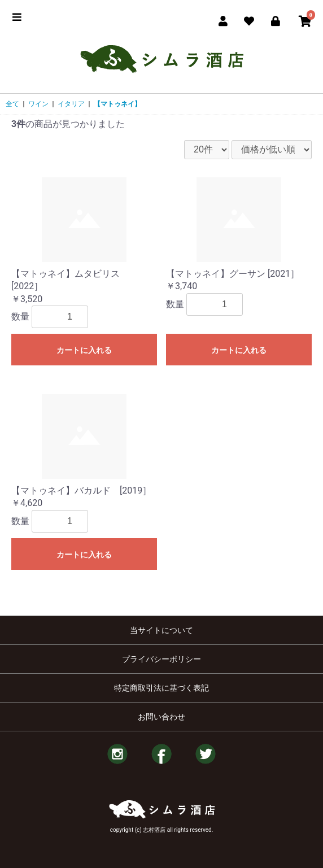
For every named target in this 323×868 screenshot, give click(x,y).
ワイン (38, 104)
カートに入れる (84, 350)
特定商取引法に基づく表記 (161, 688)
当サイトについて (161, 630)
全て (12, 104)
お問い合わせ (161, 717)
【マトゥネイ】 (117, 104)
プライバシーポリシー (161, 659)
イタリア (71, 104)
